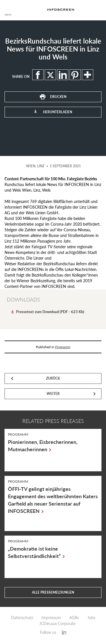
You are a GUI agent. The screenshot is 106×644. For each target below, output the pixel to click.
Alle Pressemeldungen (53, 592)
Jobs (91, 618)
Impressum (51, 618)
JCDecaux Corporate (57, 624)
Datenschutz (22, 618)
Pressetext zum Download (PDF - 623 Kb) (50, 312)
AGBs (74, 618)
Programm (63, 347)
